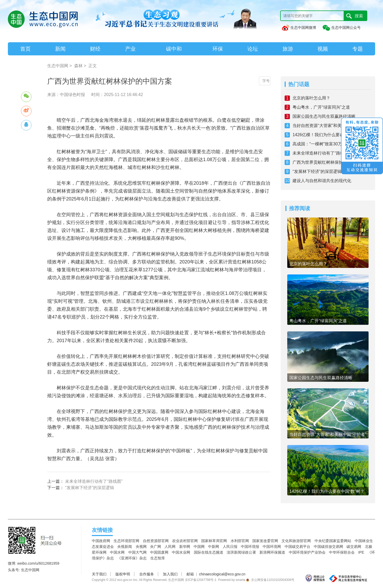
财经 (95, 49)
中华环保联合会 (342, 552)
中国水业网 (181, 552)
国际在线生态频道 (209, 552)
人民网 (170, 547)
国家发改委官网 (265, 541)
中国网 (199, 547)
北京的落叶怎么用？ (311, 98)
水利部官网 (240, 541)
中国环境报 (250, 547)
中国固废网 (159, 552)
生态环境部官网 (126, 541)
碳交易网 (354, 547)
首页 (25, 49)
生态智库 (158, 558)
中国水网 (117, 552)
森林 (78, 66)
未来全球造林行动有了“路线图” (94, 481)
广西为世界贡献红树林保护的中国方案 (328, 162)
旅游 (288, 49)
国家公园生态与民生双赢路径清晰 (324, 116)
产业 (130, 49)
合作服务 (147, 574)
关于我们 (99, 574)
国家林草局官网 (214, 541)
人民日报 (230, 547)
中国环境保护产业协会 (307, 552)
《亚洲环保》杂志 (132, 558)
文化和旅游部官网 (296, 541)
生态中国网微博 (299, 28)
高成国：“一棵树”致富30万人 (319, 144)
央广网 (156, 547)
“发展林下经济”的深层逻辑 (90, 488)
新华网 (185, 547)
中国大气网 (137, 552)
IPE (361, 552)
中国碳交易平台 (297, 547)
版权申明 (123, 574)
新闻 (60, 49)
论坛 (253, 49)
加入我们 (170, 574)
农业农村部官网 (185, 541)
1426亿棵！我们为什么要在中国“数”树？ (330, 135)
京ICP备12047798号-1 (201, 580)
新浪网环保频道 (272, 552)
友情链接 (102, 530)
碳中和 (174, 49)
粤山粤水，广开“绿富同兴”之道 (321, 107)
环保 (218, 49)
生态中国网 (58, 66)
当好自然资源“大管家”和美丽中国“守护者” (331, 126)
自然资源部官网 (156, 541)
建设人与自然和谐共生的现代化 (322, 181)
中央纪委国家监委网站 (333, 541)
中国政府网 (101, 541)
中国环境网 (272, 547)
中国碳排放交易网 (328, 547)
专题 (358, 49)
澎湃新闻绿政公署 (241, 552)
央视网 (141, 547)
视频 (323, 49)
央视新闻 (125, 547)
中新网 (214, 547)
